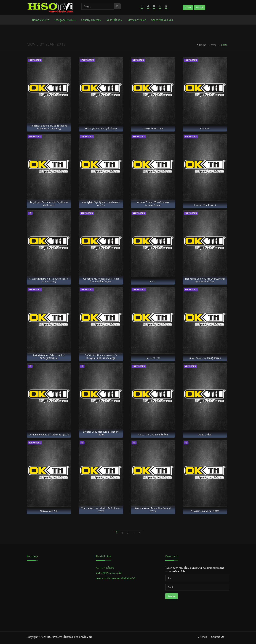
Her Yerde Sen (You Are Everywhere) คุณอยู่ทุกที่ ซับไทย (205, 280)
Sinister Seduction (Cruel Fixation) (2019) (101, 433)
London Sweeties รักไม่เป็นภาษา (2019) (49, 435)
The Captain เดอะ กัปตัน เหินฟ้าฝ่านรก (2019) (101, 510)
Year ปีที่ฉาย (114, 20)
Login (188, 7)
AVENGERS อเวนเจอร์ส (109, 573)
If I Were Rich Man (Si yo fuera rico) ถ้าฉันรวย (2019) (49, 280)
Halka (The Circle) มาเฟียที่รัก (153, 435)
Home (201, 45)
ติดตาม (172, 596)
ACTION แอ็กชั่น (105, 568)
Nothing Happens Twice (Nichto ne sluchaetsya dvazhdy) (49, 127)
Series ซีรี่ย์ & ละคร (162, 20)
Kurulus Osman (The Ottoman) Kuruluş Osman (153, 203)
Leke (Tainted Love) (153, 128)
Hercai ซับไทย (153, 358)
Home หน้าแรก (41, 20)
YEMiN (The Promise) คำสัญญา (101, 128)
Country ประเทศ (91, 20)
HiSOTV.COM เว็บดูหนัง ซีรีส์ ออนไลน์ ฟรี (70, 637)
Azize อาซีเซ (205, 435)
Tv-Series (202, 637)
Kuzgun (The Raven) (205, 205)
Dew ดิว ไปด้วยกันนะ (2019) (205, 511)
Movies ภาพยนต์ (137, 20)
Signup (200, 7)
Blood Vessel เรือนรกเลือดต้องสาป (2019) (153, 510)
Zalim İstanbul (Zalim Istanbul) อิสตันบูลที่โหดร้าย (49, 357)
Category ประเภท (65, 20)
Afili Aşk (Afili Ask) (49, 511)
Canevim (205, 128)
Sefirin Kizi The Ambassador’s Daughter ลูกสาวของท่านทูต (101, 357)
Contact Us (218, 637)
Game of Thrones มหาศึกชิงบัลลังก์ (116, 578)
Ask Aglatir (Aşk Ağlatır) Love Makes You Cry (101, 203)
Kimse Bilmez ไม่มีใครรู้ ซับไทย (205, 358)
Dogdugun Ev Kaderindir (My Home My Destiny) (49, 203)
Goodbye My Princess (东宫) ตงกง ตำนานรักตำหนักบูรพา (101, 280)
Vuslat (153, 282)
